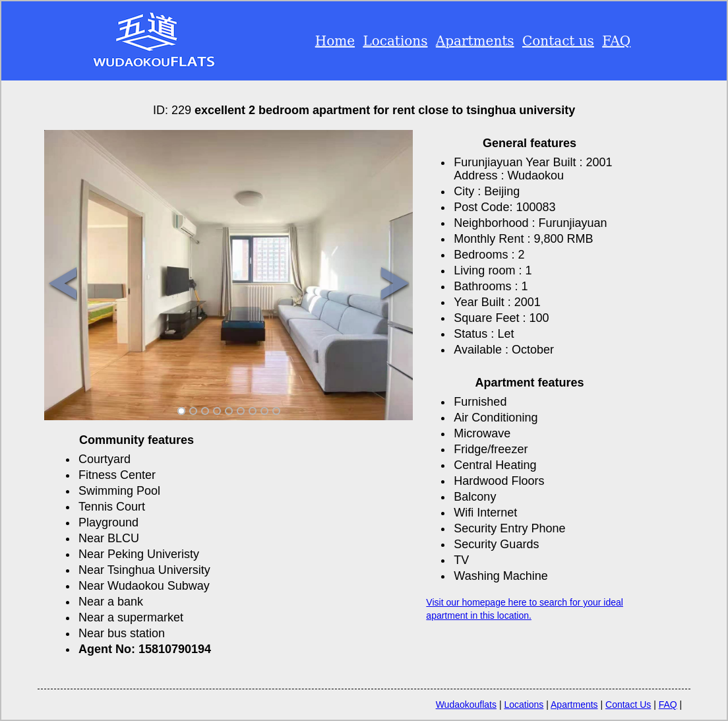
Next (395, 285)
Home (335, 41)
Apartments (475, 41)
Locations (395, 41)
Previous (62, 285)
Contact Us (628, 705)
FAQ (616, 41)
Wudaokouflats (466, 705)
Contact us (558, 41)
